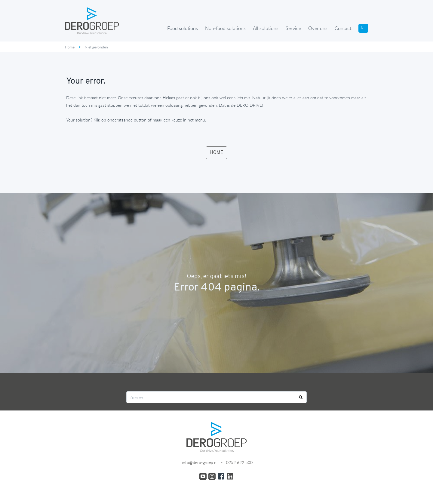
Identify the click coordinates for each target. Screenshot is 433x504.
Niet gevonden (96, 47)
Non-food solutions (225, 28)
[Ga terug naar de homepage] (92, 21)
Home (70, 47)
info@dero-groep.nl (199, 462)
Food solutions (183, 28)
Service (293, 28)
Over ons (318, 28)
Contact (343, 28)
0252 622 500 (239, 462)
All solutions (266, 28)
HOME (216, 153)
